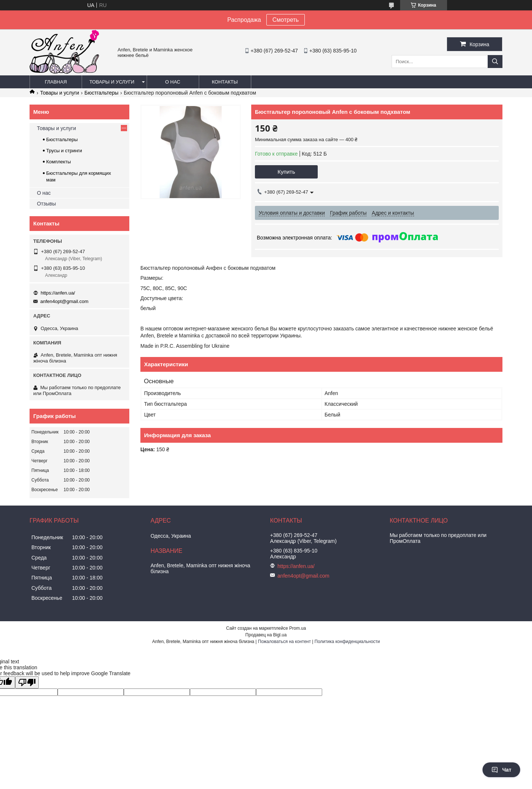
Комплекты (59, 162)
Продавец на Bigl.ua (266, 635)
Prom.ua (298, 628)
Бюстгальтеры (102, 93)
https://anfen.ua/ (58, 293)
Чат (501, 770)
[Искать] (495, 62)
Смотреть (285, 20)
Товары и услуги (112, 82)
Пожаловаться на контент (284, 642)
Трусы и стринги (64, 151)
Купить (286, 172)
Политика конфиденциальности (347, 642)
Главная (56, 82)
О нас (173, 82)
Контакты (225, 82)
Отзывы (46, 204)
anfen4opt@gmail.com (64, 301)
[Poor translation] (27, 682)
